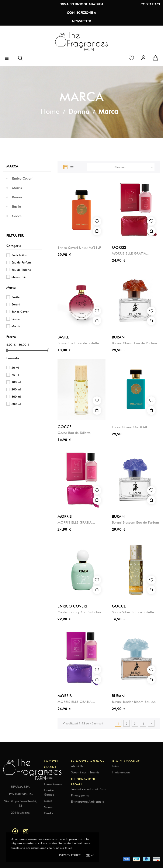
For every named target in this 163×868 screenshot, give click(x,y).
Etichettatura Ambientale (88, 802)
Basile (17, 207)
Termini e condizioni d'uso (88, 789)
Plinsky (48, 813)
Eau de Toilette (21, 270)
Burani (17, 197)
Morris (17, 188)
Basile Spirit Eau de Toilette (78, 343)
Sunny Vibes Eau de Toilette (133, 612)
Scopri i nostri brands (85, 772)
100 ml (16, 382)
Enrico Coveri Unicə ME (130, 427)
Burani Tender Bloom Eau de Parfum (133, 702)
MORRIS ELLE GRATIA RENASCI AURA (75, 702)
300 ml (16, 397)
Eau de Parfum (21, 262)
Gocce (17, 216)
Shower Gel (19, 277)
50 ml (15, 368)
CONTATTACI (150, 4)
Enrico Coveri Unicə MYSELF (79, 248)
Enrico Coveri (22, 178)
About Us (77, 766)
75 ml (15, 375)
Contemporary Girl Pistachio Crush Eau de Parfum (79, 612)
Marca (12, 166)
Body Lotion (19, 255)
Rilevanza (134, 167)
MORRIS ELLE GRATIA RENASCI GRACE (75, 523)
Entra (115, 766)
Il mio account (121, 772)
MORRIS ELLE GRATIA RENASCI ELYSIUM (129, 254)
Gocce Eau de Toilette (74, 433)
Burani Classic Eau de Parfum (134, 343)
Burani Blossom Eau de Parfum (135, 522)
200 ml (16, 389)
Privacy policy (70, 855)
